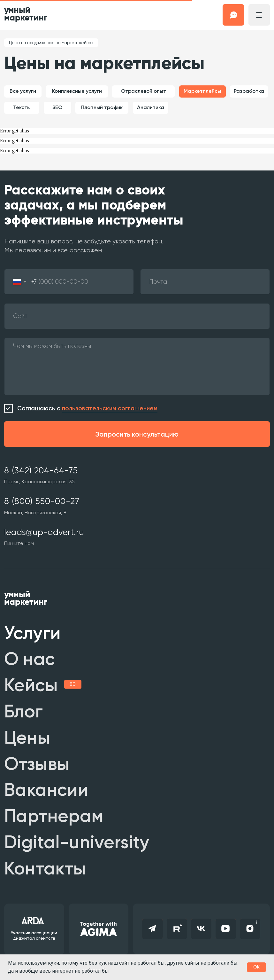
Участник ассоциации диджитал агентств (34, 935)
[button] (233, 15)
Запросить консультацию (137, 434)
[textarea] (137, 367)
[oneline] (137, 316)
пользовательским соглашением (110, 408)
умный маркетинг (26, 14)
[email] (205, 282)
